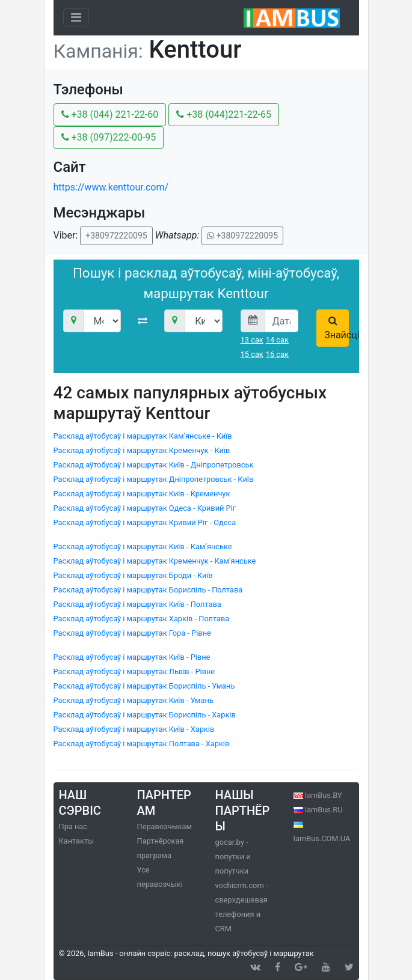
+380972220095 (116, 236)
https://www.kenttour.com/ (111, 187)
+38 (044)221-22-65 (224, 114)
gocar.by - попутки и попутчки (233, 857)
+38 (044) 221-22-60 (110, 114)
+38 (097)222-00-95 (109, 137)
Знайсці (337, 328)
